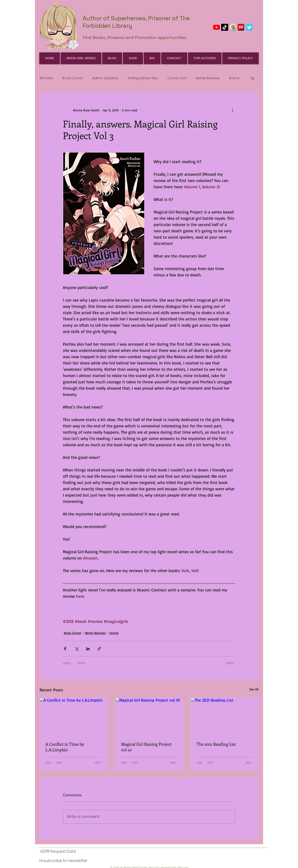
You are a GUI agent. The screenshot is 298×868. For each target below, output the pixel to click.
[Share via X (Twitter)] (76, 649)
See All (254, 689)
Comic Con (177, 78)
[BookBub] (241, 27)
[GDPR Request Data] (58, 852)
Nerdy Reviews (208, 78)
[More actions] (232, 110)
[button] (252, 78)
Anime (234, 78)
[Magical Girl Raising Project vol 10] (149, 717)
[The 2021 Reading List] (225, 717)
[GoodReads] (233, 27)
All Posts (46, 78)
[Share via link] (99, 649)
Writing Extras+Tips (143, 78)
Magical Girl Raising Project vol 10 (146, 747)
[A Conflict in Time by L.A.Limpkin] (73, 717)
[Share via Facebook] (65, 649)
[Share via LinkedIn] (88, 649)
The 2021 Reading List (216, 744)
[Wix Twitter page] (249, 27)
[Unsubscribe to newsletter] (63, 861)
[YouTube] (217, 27)
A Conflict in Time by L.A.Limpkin (65, 747)
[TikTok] (225, 27)
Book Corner (73, 78)
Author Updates (105, 78)
